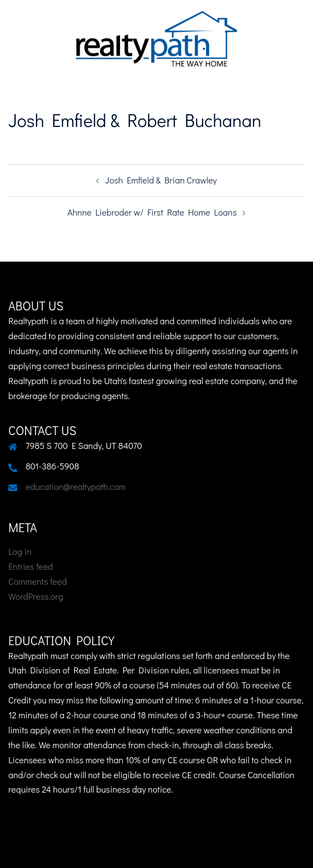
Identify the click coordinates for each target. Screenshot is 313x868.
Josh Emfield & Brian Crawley (161, 180)
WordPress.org (36, 596)
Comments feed (37, 581)
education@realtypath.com (75, 486)
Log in (20, 551)
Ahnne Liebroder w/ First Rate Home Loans (152, 212)
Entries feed (31, 566)
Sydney (287, 848)
